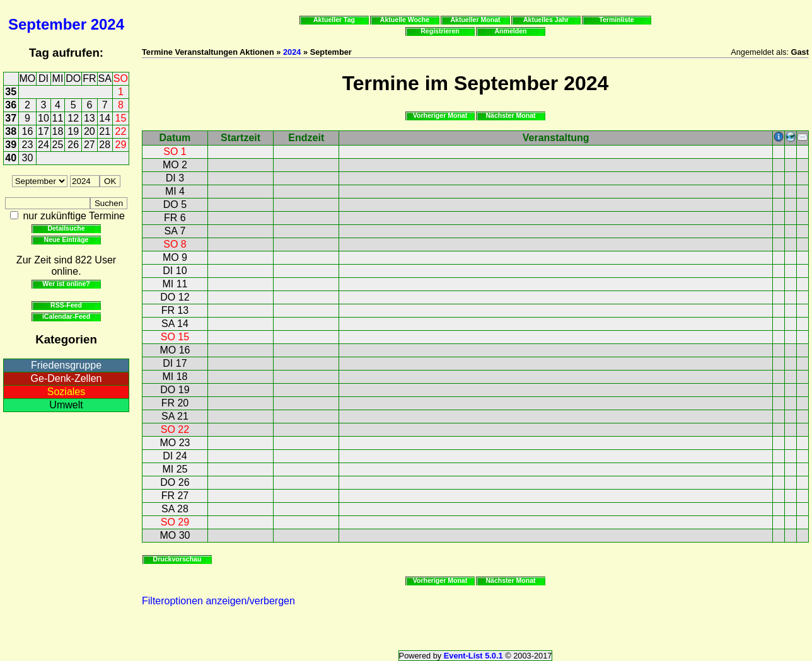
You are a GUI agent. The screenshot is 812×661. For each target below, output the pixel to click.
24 (43, 145)
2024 (107, 24)
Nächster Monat (510, 115)
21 (105, 131)
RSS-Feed (66, 305)
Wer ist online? (66, 284)
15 (121, 118)
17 (43, 131)
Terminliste (616, 20)
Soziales (66, 392)
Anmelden (511, 31)
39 (11, 145)
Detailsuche (66, 228)
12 (73, 118)
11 (58, 118)
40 (11, 158)
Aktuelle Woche (405, 20)
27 (90, 145)
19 (73, 131)
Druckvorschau (177, 559)
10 (43, 118)
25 (58, 145)
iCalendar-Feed (66, 316)
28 (105, 145)
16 (28, 131)
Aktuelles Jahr (546, 20)
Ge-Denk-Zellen (67, 378)
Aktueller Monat (475, 20)
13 (90, 118)
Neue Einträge (67, 239)
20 (90, 131)
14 (105, 118)
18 (58, 131)
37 (11, 118)
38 (11, 131)
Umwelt (66, 405)
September (47, 24)
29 (121, 145)
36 (11, 105)
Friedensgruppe (66, 365)
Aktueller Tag (334, 20)
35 (11, 92)
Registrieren (440, 31)
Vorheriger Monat (440, 115)
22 (121, 131)
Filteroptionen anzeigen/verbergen (218, 601)
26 (73, 145)
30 (28, 158)
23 (28, 145)
